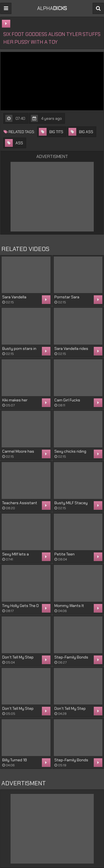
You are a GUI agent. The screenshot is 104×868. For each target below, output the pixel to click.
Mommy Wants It (69, 606)
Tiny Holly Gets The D (21, 606)
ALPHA (52, 8)
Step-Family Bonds (71, 657)
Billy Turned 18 (15, 760)
